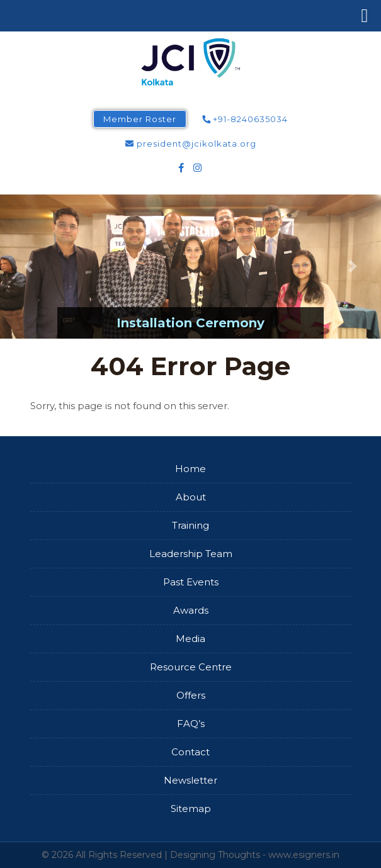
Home (190, 469)
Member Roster (140, 119)
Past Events (191, 582)
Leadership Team (191, 554)
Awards (191, 610)
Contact (190, 752)
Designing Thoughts (215, 855)
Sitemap (191, 809)
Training (190, 525)
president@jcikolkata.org (191, 144)
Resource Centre (191, 667)
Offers (191, 695)
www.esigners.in (304, 855)
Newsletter (190, 780)
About (191, 497)
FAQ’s (191, 724)
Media (190, 639)
